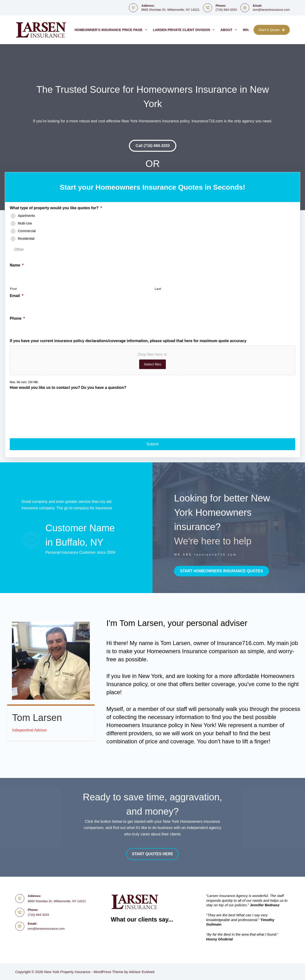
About (230, 30)
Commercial (27, 231)
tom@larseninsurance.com (271, 10)
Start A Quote (272, 30)
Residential (26, 239)
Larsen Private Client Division (185, 30)
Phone (17, 318)
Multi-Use (25, 223)
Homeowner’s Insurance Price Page (112, 30)
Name (17, 265)
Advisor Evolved (142, 972)
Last (158, 289)
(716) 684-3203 (226, 10)
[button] (153, 146)
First (13, 289)
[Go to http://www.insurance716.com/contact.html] (223, 527)
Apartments (26, 216)
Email (17, 296)
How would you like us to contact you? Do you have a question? (68, 388)
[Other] (76, 250)
